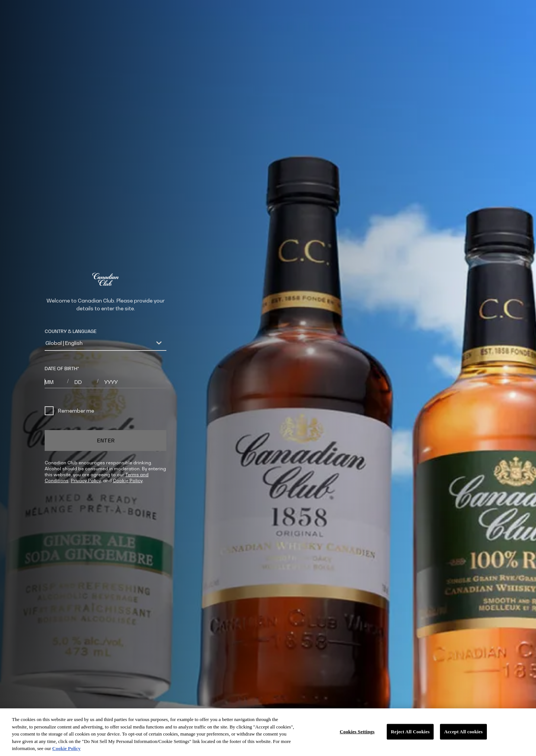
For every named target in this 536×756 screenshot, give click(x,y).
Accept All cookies (463, 732)
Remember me (69, 411)
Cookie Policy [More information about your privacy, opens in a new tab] (66, 748)
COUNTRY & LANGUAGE (71, 331)
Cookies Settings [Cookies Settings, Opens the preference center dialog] (357, 732)
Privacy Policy (86, 480)
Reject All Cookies (410, 732)
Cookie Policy (128, 480)
